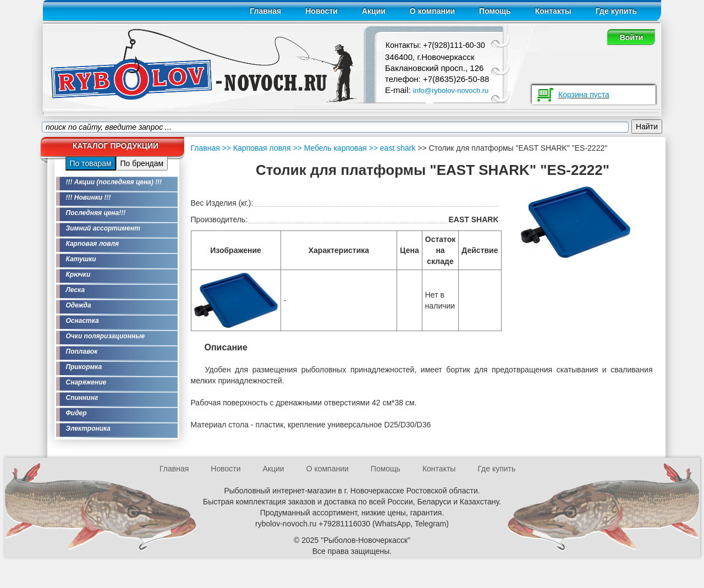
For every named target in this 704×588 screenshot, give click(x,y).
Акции (374, 11)
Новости (321, 11)
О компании (432, 11)
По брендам (142, 163)
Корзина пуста (584, 95)
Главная (265, 11)
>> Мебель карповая (329, 148)
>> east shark (391, 148)
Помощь (495, 11)
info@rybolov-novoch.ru (451, 90)
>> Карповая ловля (257, 148)
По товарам (91, 163)
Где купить (616, 11)
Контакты (553, 11)
